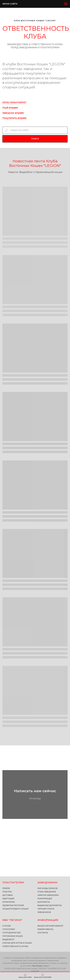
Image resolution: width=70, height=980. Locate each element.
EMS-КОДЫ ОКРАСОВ (47, 888)
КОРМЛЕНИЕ (9, 902)
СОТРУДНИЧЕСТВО (12, 933)
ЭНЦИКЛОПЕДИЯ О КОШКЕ (15, 909)
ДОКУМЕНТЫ (44, 902)
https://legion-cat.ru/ (40, 966)
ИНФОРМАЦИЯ (45, 899)
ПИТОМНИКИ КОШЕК (13, 936)
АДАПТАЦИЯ (8, 899)
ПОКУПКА (7, 892)
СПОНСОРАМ (9, 929)
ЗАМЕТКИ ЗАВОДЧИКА (48, 895)
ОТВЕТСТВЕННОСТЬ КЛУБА (15, 946)
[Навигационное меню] (66, 4)
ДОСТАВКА (8, 895)
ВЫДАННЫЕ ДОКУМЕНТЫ (50, 905)
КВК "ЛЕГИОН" (12, 920)
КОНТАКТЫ (43, 933)
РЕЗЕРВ (6, 888)
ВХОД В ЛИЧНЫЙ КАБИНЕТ (50, 926)
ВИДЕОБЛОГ (8, 940)
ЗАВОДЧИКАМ (47, 882)
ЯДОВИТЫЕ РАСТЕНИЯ (13, 905)
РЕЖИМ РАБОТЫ (45, 929)
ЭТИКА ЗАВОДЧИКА (47, 892)
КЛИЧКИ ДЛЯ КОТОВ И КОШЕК (17, 943)
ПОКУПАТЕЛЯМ (13, 882)
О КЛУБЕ (7, 926)
